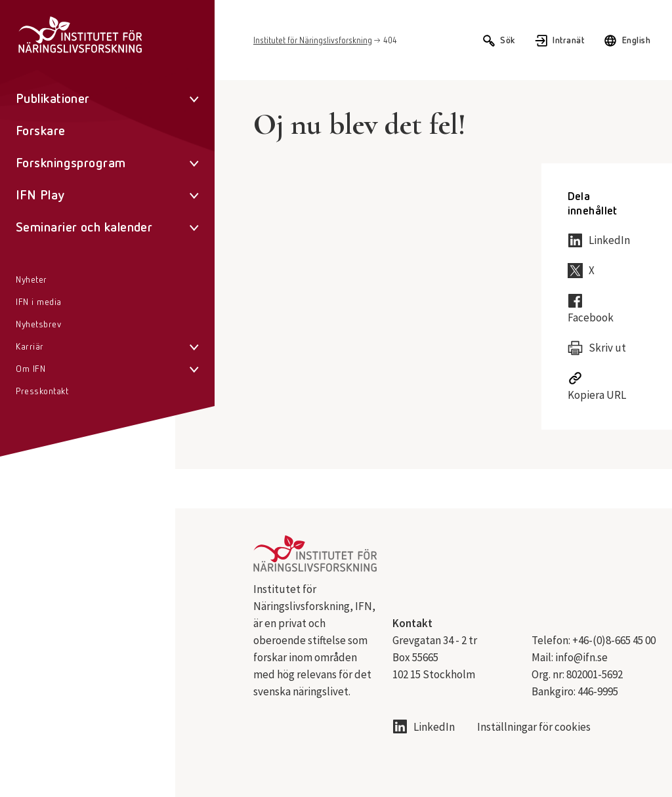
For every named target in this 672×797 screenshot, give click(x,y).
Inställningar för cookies (534, 727)
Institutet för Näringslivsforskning (313, 41)
